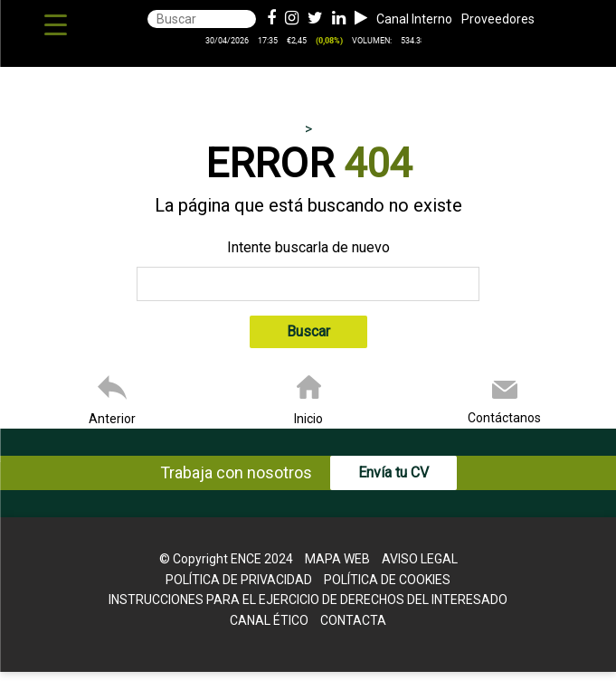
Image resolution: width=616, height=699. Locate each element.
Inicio (308, 419)
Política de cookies (387, 580)
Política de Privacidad (239, 580)
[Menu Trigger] (56, 25)
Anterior (112, 419)
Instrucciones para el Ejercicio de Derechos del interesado (308, 600)
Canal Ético (269, 620)
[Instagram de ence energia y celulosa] (292, 19)
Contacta (353, 620)
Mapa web (337, 559)
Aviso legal (420, 559)
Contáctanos (504, 418)
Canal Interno (414, 19)
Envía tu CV (393, 472)
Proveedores (498, 19)
